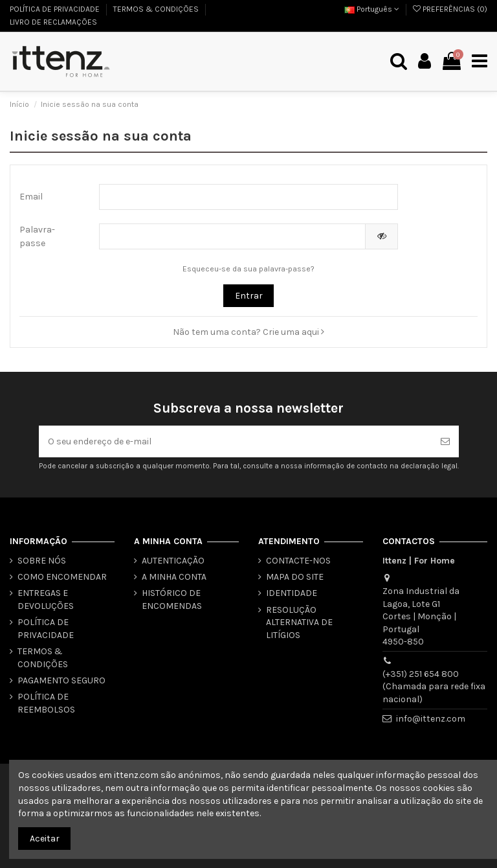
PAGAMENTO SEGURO (61, 680)
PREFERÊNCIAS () (450, 9)
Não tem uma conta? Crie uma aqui (248, 332)
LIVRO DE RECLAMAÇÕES (53, 22)
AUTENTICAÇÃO (173, 561)
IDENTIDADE (292, 593)
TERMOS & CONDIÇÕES (157, 9)
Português (372, 9)
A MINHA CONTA (174, 577)
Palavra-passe (37, 236)
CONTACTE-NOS (298, 561)
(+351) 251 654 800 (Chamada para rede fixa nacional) (434, 687)
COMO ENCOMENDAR (62, 577)
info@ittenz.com (431, 719)
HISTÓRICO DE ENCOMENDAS (172, 600)
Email (31, 197)
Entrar (249, 296)
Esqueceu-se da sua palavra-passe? (248, 269)
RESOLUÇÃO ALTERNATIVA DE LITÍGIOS (299, 622)
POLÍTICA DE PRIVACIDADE (56, 9)
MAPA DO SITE (295, 577)
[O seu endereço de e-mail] (235, 441)
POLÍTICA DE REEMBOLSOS (46, 703)
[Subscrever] (445, 441)
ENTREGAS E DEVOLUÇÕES (46, 600)
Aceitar (45, 839)
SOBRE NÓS (42, 561)
